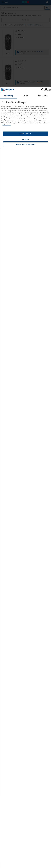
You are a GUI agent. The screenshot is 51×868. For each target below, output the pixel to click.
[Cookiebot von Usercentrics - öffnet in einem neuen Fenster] (43, 90)
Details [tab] (25, 96)
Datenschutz (7, 125)
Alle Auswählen (26, 134)
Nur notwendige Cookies (26, 145)
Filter (26, 20)
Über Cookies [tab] (42, 96)
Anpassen (26, 139)
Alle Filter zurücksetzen (35, 25)
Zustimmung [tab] (9, 96)
